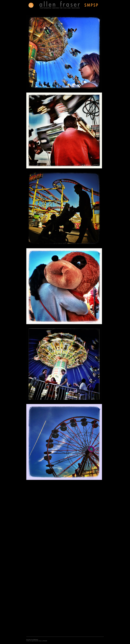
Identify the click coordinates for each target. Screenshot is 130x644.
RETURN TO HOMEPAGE (32, 640)
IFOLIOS (45, 641)
